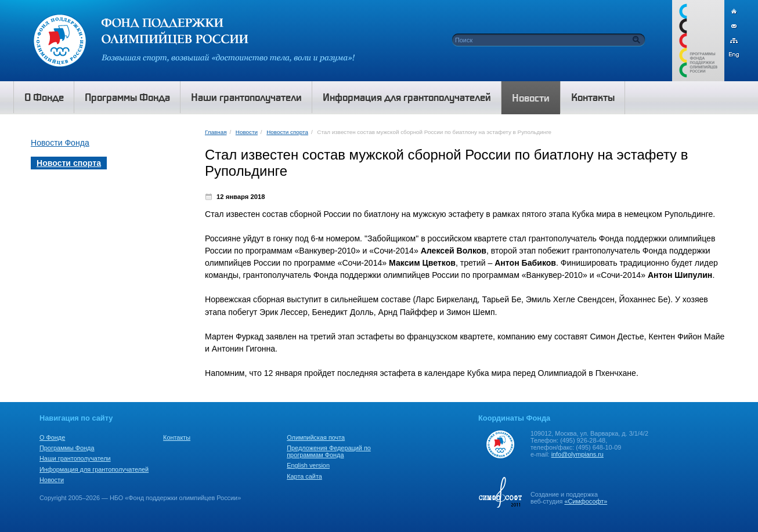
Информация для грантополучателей (94, 469)
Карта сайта (304, 476)
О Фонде (52, 437)
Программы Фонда (67, 448)
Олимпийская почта (316, 437)
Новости (247, 132)
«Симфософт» (586, 501)
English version (308, 465)
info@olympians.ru (577, 454)
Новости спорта (287, 132)
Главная (216, 132)
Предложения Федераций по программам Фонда (329, 451)
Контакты (177, 437)
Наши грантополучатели (75, 458)
